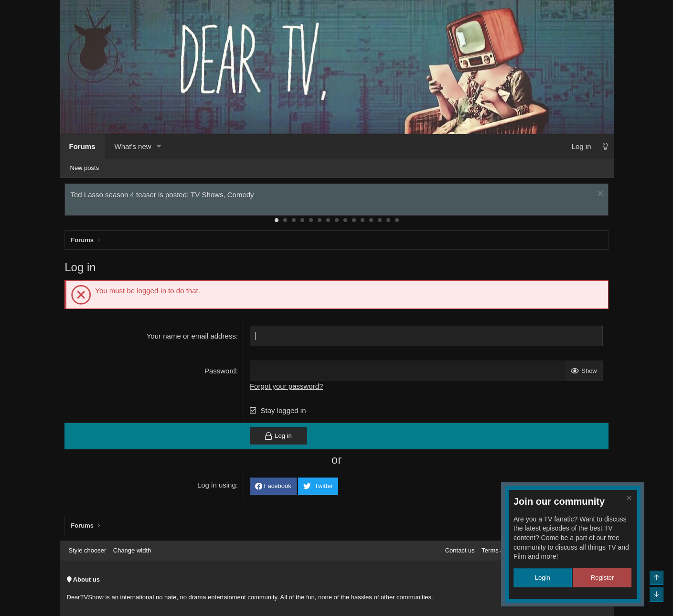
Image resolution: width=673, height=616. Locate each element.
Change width (132, 550)
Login (543, 578)
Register (602, 578)
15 (397, 222)
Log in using (217, 487)
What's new (133, 146)
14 (388, 222)
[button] (159, 146)
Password (221, 373)
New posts (85, 168)
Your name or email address (192, 338)
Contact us (460, 550)
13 (380, 222)
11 (363, 222)
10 (354, 222)
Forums (82, 146)
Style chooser (88, 550)
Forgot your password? (287, 388)
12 (371, 222)
